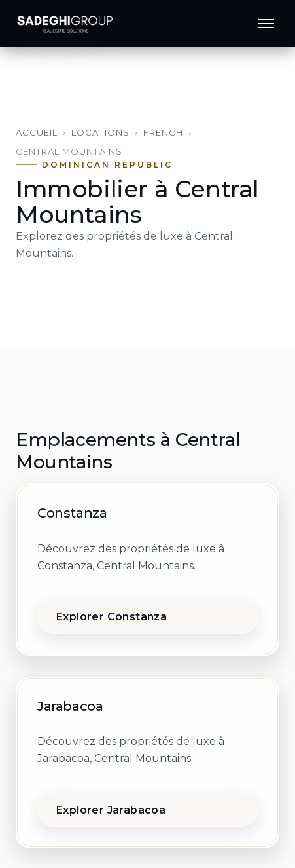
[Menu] (266, 24)
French (163, 132)
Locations (100, 132)
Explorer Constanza (112, 617)
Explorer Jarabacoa (111, 810)
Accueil (37, 132)
